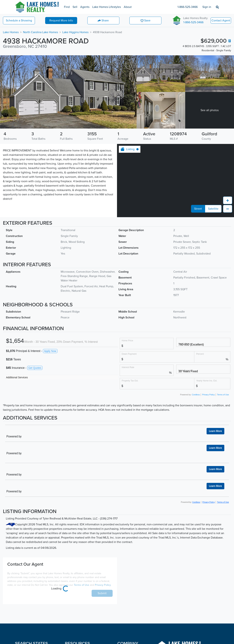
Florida (19, 630)
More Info (61, 21)
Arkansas (21, 593)
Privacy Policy (209, 437)
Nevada (43, 601)
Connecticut (23, 615)
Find (67, 7)
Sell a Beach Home (77, 640)
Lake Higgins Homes (75, 32)
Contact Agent (221, 21)
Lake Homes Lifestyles (107, 7)
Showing (19, 21)
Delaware (21, 623)
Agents (85, 7)
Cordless (196, 437)
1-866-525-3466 (188, 7)
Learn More (215, 366)
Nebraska (44, 593)
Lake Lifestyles (74, 608)
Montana (44, 586)
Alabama (21, 586)
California (21, 601)
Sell (75, 7)
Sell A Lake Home (76, 586)
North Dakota (47, 637)
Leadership (124, 608)
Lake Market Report (77, 601)
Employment (125, 593)
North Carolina (47, 630)
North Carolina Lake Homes (40, 32)
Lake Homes (11, 32)
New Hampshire (48, 608)
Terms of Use (223, 437)
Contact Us (124, 615)
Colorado (21, 608)
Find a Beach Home (77, 632)
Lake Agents (73, 593)
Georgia (20, 637)
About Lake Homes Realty (134, 601)
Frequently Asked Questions (83, 615)
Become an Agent (129, 586)
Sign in (207, 7)
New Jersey (46, 615)
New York (44, 623)
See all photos (210, 110)
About (128, 7)
